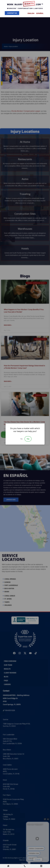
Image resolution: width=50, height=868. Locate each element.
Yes (28, 439)
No (22, 439)
